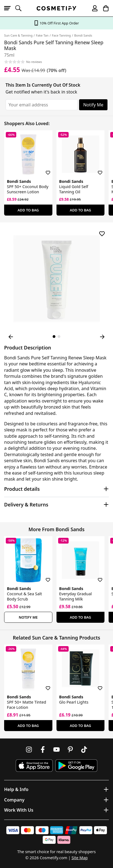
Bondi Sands (83, 35)
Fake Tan (42, 35)
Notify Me (93, 105)
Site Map (80, 858)
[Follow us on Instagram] (29, 749)
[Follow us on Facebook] (43, 749)
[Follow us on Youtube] (57, 749)
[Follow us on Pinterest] (70, 749)
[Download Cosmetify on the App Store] (34, 766)
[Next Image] (102, 337)
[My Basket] (103, 8)
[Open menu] (10, 8)
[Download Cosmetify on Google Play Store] (76, 766)
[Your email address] (42, 105)
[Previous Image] (11, 337)
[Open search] (21, 8)
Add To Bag (28, 210)
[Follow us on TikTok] (84, 749)
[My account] (92, 8)
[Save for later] (44, 169)
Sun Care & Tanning (18, 35)
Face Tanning (61, 35)
